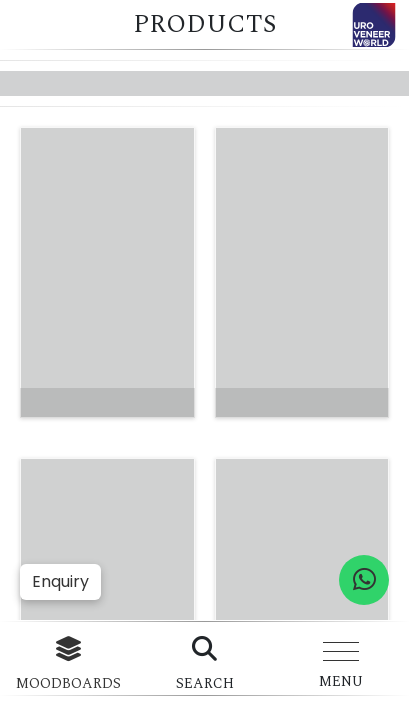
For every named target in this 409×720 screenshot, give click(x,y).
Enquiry (60, 581)
